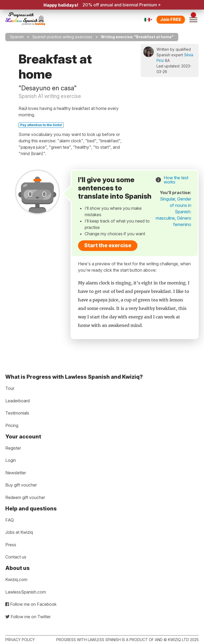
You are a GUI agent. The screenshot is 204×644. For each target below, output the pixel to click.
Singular (168, 199)
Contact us (16, 557)
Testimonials (17, 413)
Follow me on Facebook (31, 604)
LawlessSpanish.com (26, 592)
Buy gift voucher (21, 485)
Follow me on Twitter (28, 617)
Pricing (12, 425)
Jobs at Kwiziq (19, 532)
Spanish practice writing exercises (62, 37)
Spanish (17, 37)
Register (13, 448)
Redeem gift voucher (25, 497)
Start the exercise (108, 245)
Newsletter (16, 473)
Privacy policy (20, 640)
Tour (10, 388)
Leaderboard (18, 401)
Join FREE (171, 19)
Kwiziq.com (16, 579)
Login (11, 460)
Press (11, 545)
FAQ (10, 520)
